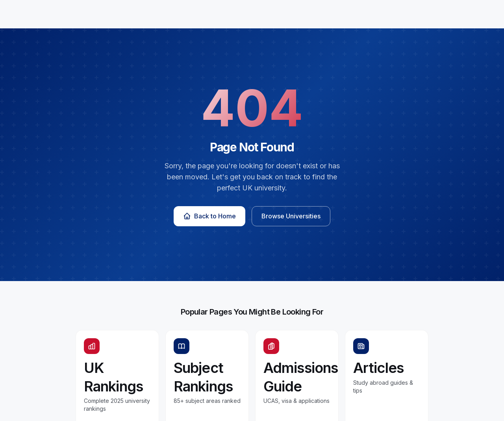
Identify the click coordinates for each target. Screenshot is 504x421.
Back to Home (209, 216)
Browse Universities (291, 216)
